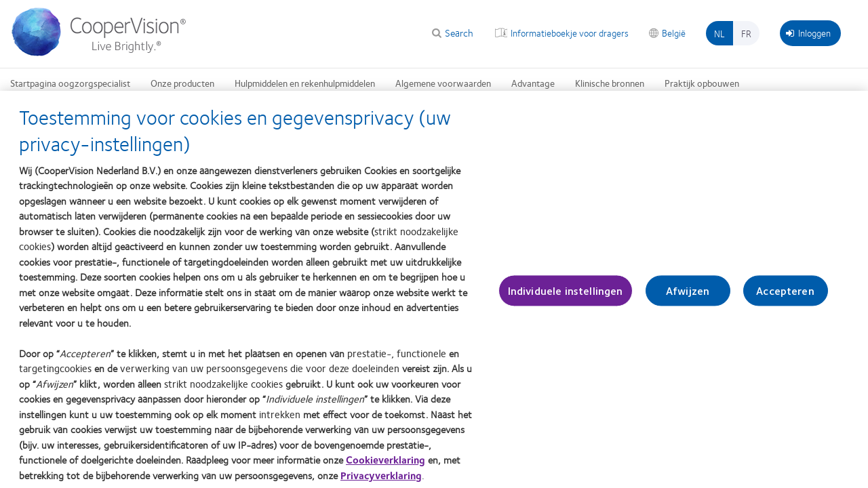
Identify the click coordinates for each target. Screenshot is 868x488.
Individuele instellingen (566, 299)
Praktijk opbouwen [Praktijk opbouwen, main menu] (702, 83)
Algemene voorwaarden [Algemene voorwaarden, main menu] (443, 83)
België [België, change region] (674, 33)
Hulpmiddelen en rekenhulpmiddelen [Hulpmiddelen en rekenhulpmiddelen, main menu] (305, 83)
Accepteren (785, 299)
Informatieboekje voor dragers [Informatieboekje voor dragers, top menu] (570, 33)
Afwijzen (688, 299)
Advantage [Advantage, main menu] (533, 83)
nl (719, 33)
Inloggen (808, 33)
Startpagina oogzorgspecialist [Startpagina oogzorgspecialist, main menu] (70, 83)
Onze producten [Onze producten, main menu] (182, 83)
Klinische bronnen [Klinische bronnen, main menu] (610, 83)
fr (746, 33)
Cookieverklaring (386, 468)
